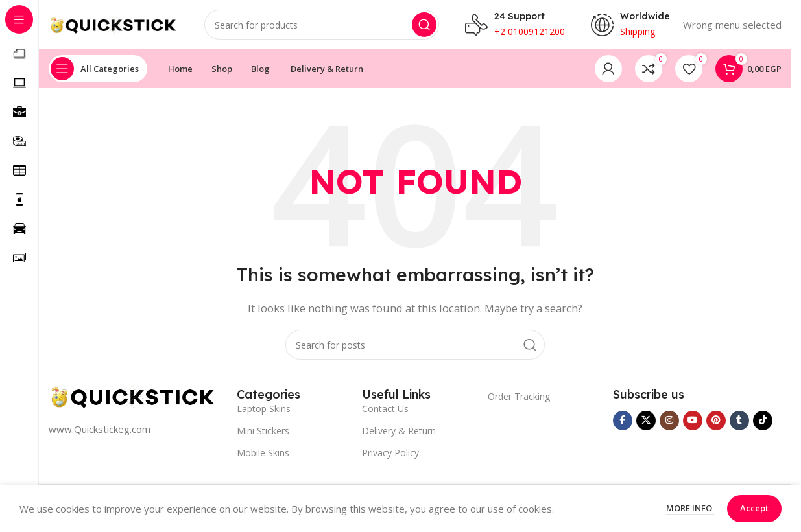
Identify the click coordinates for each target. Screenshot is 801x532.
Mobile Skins (263, 455)
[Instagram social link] (669, 423)
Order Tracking (519, 399)
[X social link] (646, 423)
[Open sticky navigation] (98, 71)
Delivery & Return (399, 433)
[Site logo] (114, 25)
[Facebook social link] (623, 423)
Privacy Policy (390, 455)
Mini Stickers (263, 433)
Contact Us (385, 411)
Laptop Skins (264, 411)
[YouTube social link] (693, 423)
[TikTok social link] (763, 423)
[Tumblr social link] (739, 423)
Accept (754, 508)
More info (690, 508)
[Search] (322, 26)
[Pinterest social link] (716, 423)
